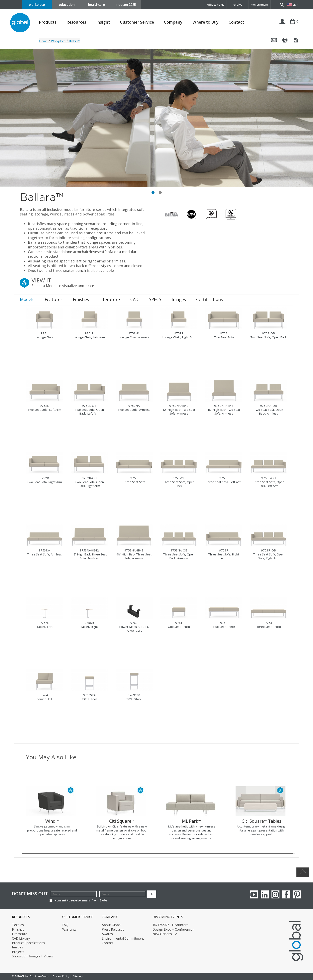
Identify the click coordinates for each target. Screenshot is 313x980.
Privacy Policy (61, 976)
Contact (236, 22)
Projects (18, 952)
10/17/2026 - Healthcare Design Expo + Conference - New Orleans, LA (173, 929)
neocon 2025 (126, 5)
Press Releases (113, 929)
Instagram (275, 894)
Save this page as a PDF (296, 40)
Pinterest (297, 894)
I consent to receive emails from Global (79, 900)
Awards (107, 934)
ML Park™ (192, 821)
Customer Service (137, 22)
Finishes (18, 929)
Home (43, 41)
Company (173, 22)
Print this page (285, 40)
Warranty (69, 929)
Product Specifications (28, 943)
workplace (37, 5)
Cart (293, 26)
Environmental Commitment (123, 938)
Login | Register (283, 26)
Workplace (58, 41)
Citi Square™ (122, 821)
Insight (103, 22)
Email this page (274, 40)
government (260, 5)
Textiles (18, 925)
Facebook (286, 894)
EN (294, 5)
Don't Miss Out (30, 894)
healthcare (97, 5)
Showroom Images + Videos (33, 956)
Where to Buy (206, 22)
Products (48, 22)
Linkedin (265, 894)
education (67, 5)
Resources (76, 22)
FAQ (65, 925)
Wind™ (52, 821)
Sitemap (78, 976)
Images (17, 947)
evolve (238, 5)
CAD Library (21, 938)
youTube (254, 894)
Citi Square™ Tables (261, 821)
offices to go (216, 5)
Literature (20, 934)
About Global (112, 925)
